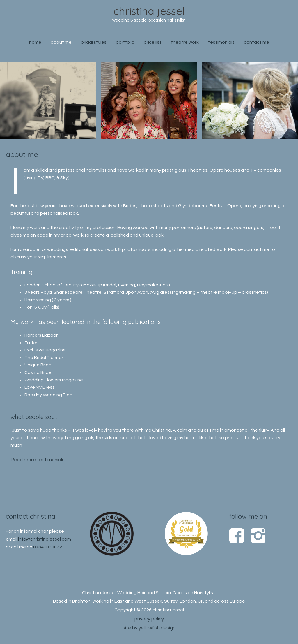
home (35, 44)
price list (153, 44)
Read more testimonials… (38, 460)
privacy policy (149, 618)
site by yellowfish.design (149, 627)
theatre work (185, 44)
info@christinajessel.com (45, 538)
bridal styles (94, 44)
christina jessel (149, 12)
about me (61, 44)
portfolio (125, 44)
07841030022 (48, 546)
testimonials (221, 44)
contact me (257, 44)
